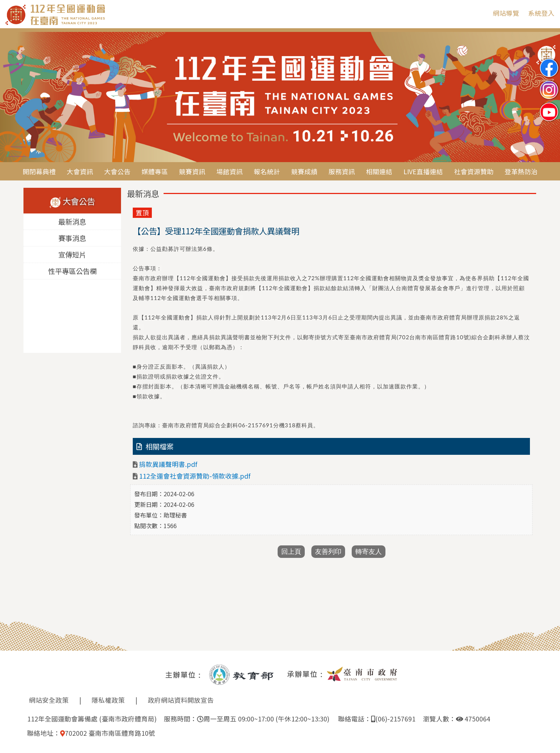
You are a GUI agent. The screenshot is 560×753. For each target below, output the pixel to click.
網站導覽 (506, 13)
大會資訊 (80, 171)
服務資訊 (342, 171)
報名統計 (267, 171)
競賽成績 (304, 171)
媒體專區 (155, 171)
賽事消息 (72, 238)
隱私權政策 (108, 700)
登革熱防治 (521, 171)
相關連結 (379, 171)
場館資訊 (230, 171)
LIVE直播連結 (423, 171)
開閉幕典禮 (39, 171)
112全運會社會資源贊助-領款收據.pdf (195, 476)
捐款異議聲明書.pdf (168, 464)
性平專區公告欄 (72, 271)
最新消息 (72, 222)
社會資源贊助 (474, 171)
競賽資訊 (192, 171)
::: (482, 13)
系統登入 (541, 13)
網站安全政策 (49, 700)
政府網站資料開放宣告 (181, 700)
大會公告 (117, 171)
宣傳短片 (72, 255)
